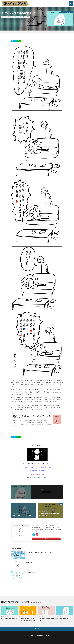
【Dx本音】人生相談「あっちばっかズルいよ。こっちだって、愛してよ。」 (28, 620)
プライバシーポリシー (29, 636)
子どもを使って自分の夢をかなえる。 (9, 619)
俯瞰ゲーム (29, 562)
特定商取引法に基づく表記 (43, 636)
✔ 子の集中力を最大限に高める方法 (37, 470)
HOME (4, 32)
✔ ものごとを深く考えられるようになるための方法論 (37, 467)
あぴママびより (41, 639)
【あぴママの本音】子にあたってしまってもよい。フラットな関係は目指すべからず (32, 417)
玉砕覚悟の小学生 (31, 572)
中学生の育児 (26, 17)
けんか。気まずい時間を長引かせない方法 (46, 619)
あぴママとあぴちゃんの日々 (16, 17)
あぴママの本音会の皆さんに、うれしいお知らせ (40, 552)
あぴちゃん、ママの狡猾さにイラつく (27, 32)
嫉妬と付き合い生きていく (62, 618)
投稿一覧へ (46, 538)
